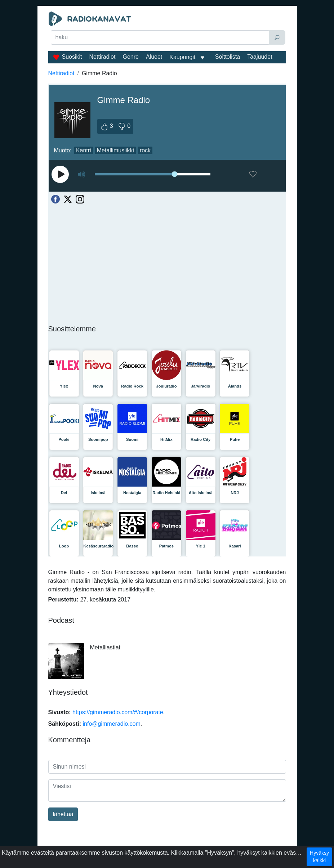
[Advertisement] (167, 63)
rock (145, 150)
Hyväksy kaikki (319, 857)
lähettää (63, 814)
